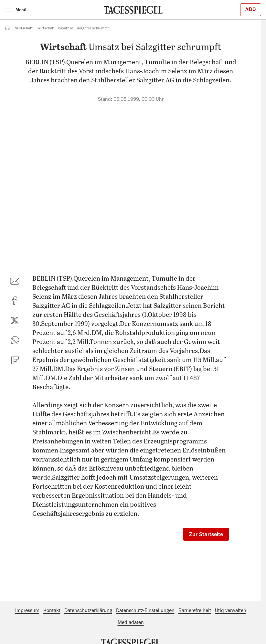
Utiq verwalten (231, 610)
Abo (251, 9)
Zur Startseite (206, 534)
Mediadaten (131, 622)
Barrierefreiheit (195, 610)
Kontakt (52, 610)
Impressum (27, 610)
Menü (16, 10)
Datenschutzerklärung (88, 610)
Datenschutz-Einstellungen (145, 610)
